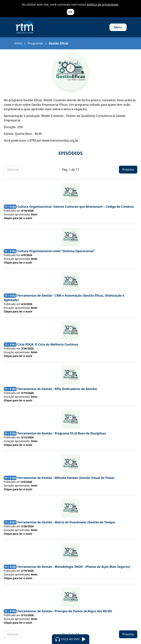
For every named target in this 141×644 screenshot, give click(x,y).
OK (70, 12)
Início (18, 43)
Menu (118, 27)
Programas (35, 43)
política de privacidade (103, 4)
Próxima (128, 170)
